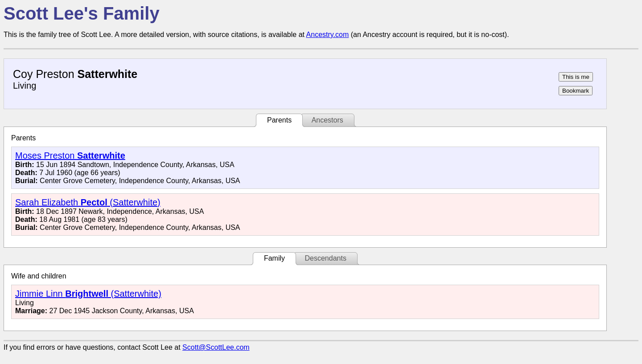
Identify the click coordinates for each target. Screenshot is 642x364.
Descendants (325, 258)
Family (274, 258)
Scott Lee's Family (82, 13)
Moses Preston (70, 155)
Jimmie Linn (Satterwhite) (88, 294)
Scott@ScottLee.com (216, 347)
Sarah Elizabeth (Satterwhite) (88, 202)
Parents (279, 120)
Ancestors (327, 120)
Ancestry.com (328, 35)
